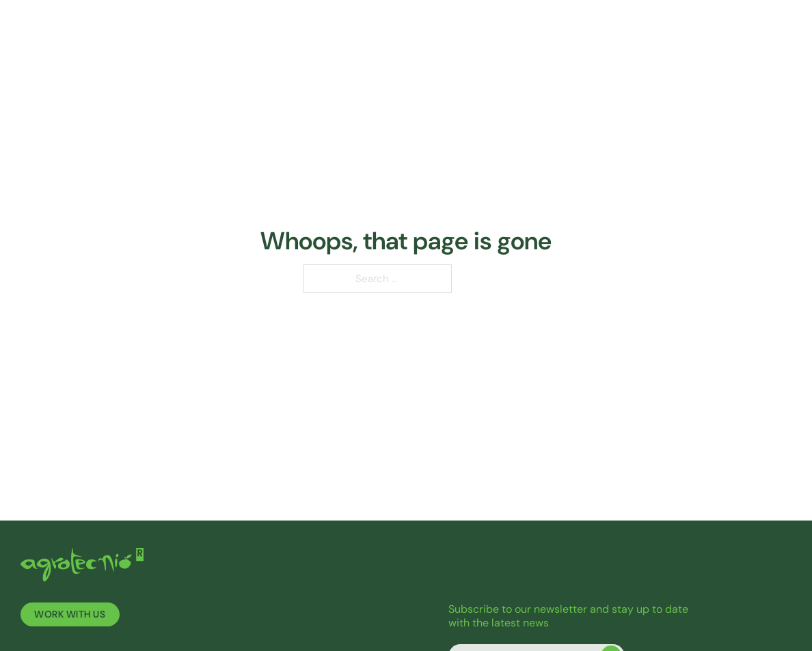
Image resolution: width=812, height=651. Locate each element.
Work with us (70, 614)
